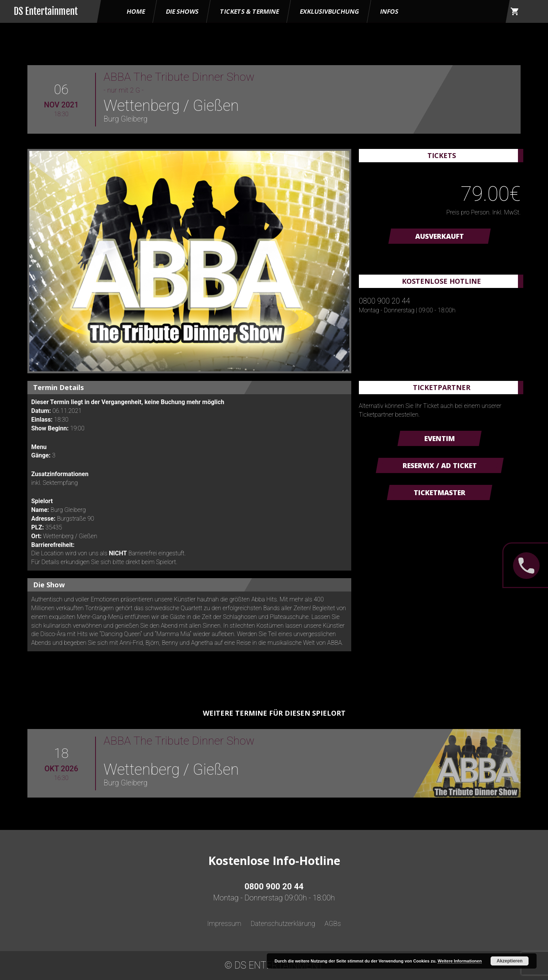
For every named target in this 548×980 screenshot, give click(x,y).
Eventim (440, 438)
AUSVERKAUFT (440, 236)
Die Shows (182, 11)
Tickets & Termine (249, 11)
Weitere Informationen (460, 961)
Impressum (224, 923)
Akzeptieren (510, 961)
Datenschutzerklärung (283, 923)
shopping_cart (515, 11)
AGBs (333, 923)
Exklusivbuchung (330, 11)
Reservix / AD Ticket (440, 465)
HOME (136, 11)
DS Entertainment (46, 11)
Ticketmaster (440, 492)
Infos (389, 11)
